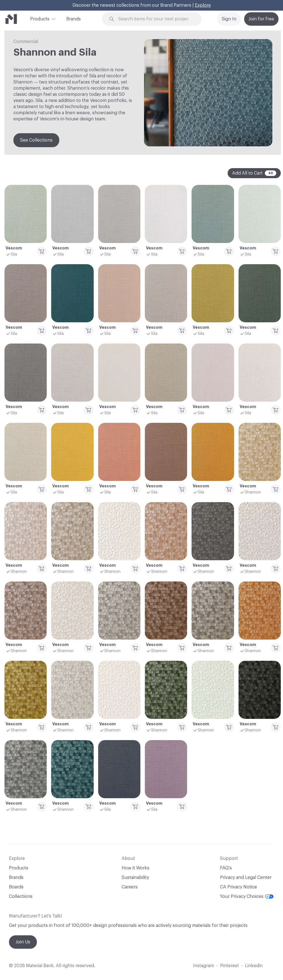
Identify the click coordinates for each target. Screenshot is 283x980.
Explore (203, 5)
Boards (16, 887)
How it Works (135, 868)
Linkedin (254, 966)
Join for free (261, 19)
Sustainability (135, 878)
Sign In (229, 19)
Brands (74, 19)
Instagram (203, 966)
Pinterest (229, 966)
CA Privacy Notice (239, 887)
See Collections (36, 140)
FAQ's (226, 868)
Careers (130, 887)
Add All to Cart (254, 173)
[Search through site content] (155, 19)
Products (40, 18)
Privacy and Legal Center (246, 878)
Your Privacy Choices (247, 896)
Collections (21, 896)
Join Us (23, 942)
